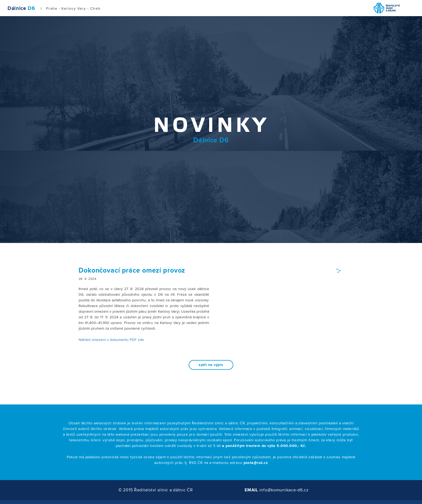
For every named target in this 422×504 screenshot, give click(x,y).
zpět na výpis (211, 365)
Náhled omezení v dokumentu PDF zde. (112, 340)
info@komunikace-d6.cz (284, 490)
